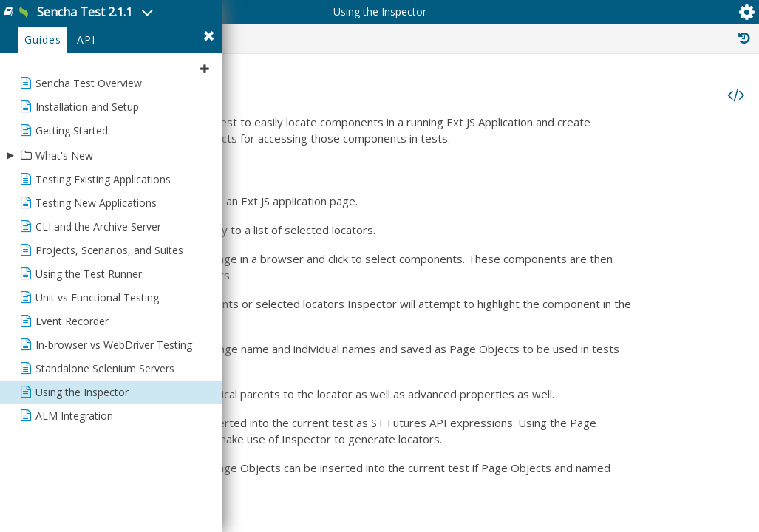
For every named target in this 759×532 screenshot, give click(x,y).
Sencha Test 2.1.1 (129, 21)
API (86, 105)
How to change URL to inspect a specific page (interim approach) (582, 269)
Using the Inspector (484, 210)
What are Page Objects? (494, 195)
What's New (64, 219)
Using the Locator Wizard (496, 254)
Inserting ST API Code (496, 225)
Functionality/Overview (491, 166)
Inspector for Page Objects (500, 239)
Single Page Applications (503, 284)
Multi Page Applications (500, 299)
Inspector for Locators (490, 180)
